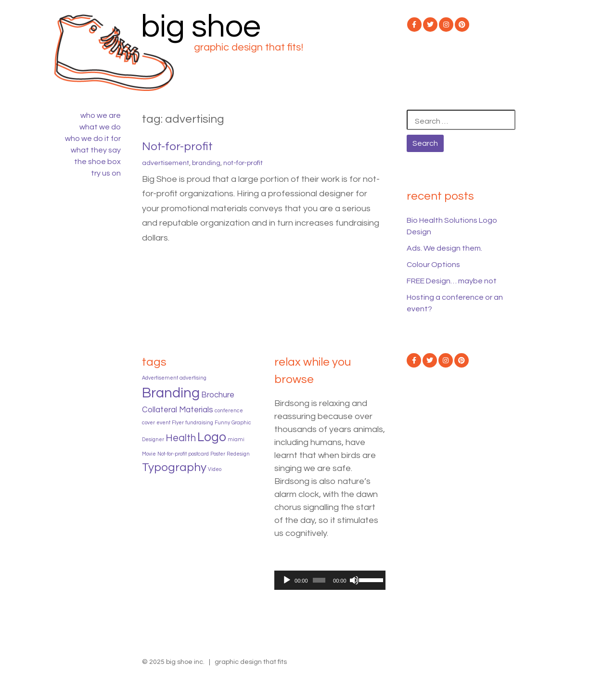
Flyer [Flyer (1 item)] (178, 423)
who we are (101, 115)
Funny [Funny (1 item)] (222, 423)
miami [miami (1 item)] (236, 439)
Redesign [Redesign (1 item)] (238, 454)
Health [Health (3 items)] (181, 438)
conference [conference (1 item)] (229, 411)
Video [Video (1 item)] (215, 469)
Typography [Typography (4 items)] (174, 467)
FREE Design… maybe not (452, 281)
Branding (206, 163)
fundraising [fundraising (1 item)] (199, 423)
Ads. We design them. (444, 248)
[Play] (287, 580)
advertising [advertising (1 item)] (193, 378)
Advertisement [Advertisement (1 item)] (160, 378)
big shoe (201, 27)
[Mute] (354, 580)
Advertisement (166, 163)
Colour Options (433, 265)
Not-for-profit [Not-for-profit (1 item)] (172, 454)
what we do (100, 127)
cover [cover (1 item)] (148, 423)
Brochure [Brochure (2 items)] (218, 395)
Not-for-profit (177, 146)
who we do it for (93, 139)
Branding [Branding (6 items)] (171, 393)
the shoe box (97, 162)
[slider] (319, 580)
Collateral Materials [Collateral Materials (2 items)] (178, 410)
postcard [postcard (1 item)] (199, 454)
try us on (106, 173)
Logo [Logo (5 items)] (212, 437)
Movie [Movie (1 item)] (149, 454)
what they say (96, 150)
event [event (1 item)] (163, 423)
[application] (330, 580)
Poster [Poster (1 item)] (218, 454)
